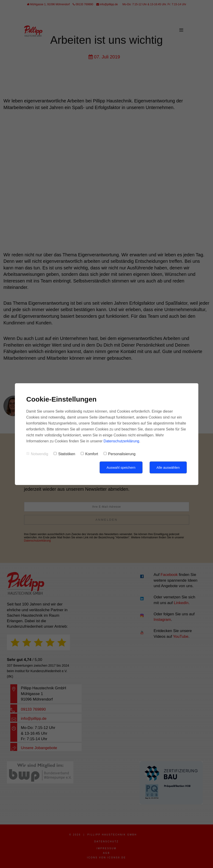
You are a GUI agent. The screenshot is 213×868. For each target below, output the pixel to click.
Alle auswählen (168, 467)
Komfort (89, 454)
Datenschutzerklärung (122, 441)
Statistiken (64, 454)
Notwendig (37, 454)
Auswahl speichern (121, 467)
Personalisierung (120, 454)
